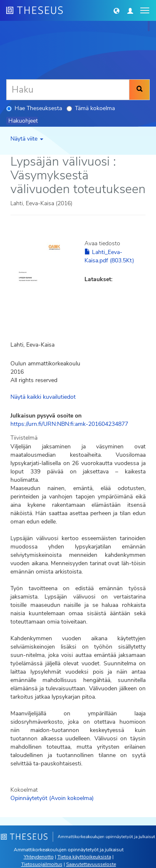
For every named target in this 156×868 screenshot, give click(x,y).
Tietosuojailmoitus (42, 864)
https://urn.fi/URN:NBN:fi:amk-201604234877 (69, 424)
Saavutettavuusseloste (91, 864)
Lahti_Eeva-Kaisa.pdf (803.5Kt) (109, 256)
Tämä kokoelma (91, 108)
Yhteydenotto (39, 857)
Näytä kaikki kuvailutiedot (43, 397)
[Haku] (68, 90)
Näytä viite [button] (27, 139)
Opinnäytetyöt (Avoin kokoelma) (52, 798)
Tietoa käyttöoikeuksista (84, 857)
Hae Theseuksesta (34, 108)
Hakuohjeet (23, 121)
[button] (116, 10)
